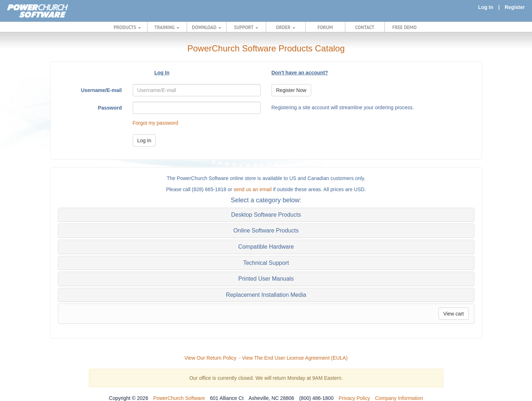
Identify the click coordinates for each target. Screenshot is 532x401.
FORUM (325, 27)
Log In (486, 7)
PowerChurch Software (179, 398)
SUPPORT (246, 27)
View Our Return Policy (210, 358)
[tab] (266, 215)
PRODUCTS (127, 27)
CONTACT (365, 27)
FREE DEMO (404, 27)
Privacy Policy (354, 398)
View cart (453, 314)
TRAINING (167, 27)
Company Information (399, 398)
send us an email (253, 189)
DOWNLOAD (206, 27)
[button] (266, 215)
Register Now (291, 90)
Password (110, 108)
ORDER (286, 27)
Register (515, 7)
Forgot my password (156, 123)
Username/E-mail (101, 90)
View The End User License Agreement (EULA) (295, 358)
